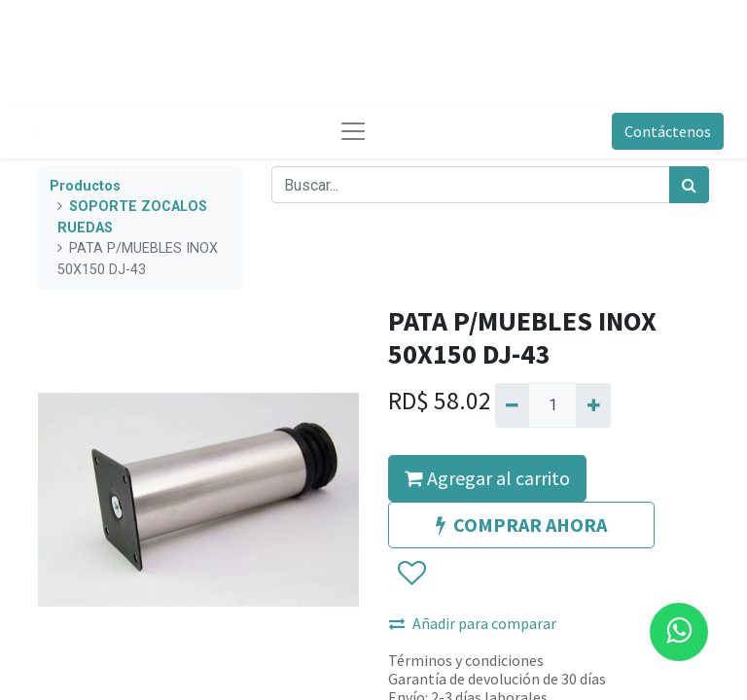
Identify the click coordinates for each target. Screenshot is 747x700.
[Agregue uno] (593, 405)
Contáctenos (668, 131)
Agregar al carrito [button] (487, 478)
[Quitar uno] (512, 405)
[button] (411, 574)
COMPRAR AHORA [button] (521, 525)
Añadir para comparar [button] (473, 623)
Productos (85, 186)
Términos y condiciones (466, 660)
